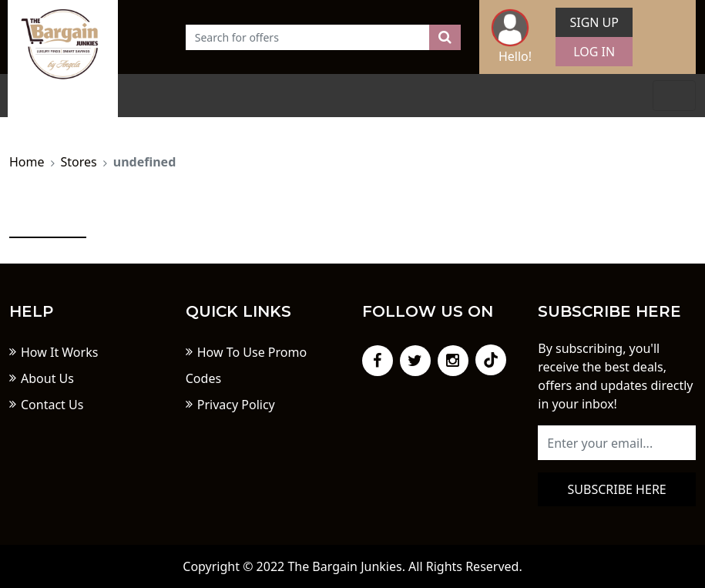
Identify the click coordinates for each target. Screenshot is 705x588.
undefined (145, 162)
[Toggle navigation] (674, 96)
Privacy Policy (236, 405)
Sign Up (594, 22)
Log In (594, 52)
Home (27, 162)
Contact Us (52, 405)
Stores (79, 162)
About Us (47, 378)
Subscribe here (617, 489)
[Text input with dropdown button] (308, 37)
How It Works (59, 352)
